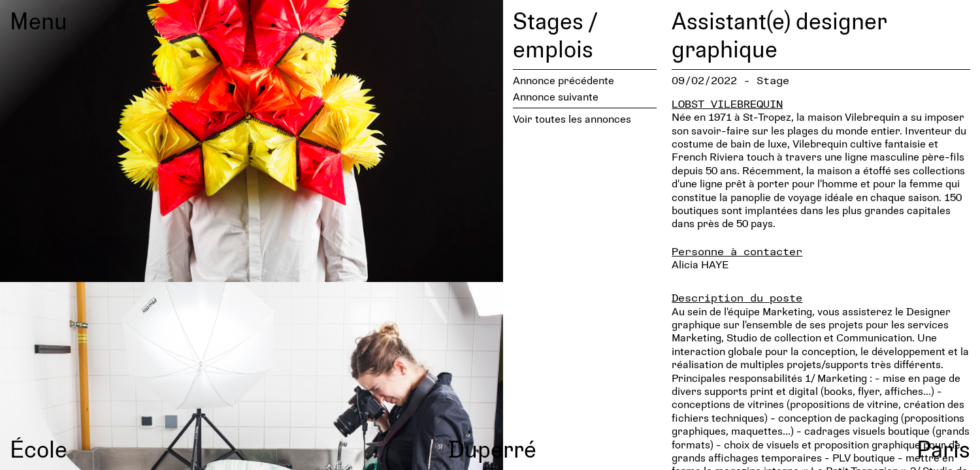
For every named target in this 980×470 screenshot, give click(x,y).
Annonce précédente (563, 80)
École (39, 448)
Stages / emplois (555, 34)
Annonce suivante (556, 96)
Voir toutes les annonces (572, 118)
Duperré (492, 448)
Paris (943, 448)
